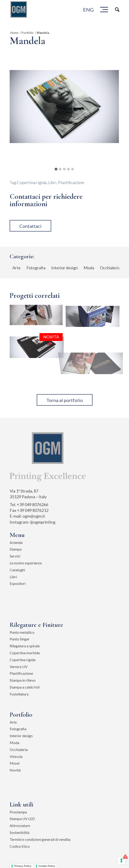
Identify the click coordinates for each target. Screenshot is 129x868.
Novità (15, 770)
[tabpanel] (64, 107)
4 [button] (68, 169)
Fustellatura (19, 694)
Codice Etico (20, 846)
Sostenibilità (20, 832)
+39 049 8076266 (32, 504)
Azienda (16, 542)
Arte (13, 722)
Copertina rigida (32, 182)
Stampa (16, 549)
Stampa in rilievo (23, 680)
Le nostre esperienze (26, 563)
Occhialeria (19, 749)
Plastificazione (71, 182)
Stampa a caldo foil (25, 687)
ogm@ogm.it (34, 516)
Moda (14, 743)
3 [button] (64, 169)
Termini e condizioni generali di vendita (40, 839)
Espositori (18, 583)
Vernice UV (19, 667)
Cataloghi (17, 570)
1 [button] (56, 169)
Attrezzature (20, 825)
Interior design (21, 736)
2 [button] (60, 169)
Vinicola (16, 756)
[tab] (56, 167)
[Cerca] (115, 9)
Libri (52, 182)
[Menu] (104, 9)
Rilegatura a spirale (25, 646)
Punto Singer (20, 639)
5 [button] (73, 169)
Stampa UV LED (22, 819)
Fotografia (18, 729)
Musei (15, 763)
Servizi (15, 556)
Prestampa (18, 812)
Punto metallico (22, 632)
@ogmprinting (43, 522)
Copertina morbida (25, 653)
